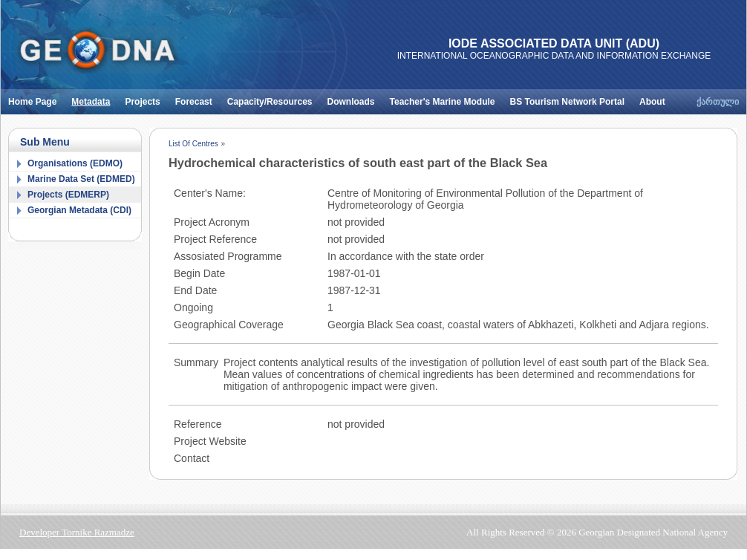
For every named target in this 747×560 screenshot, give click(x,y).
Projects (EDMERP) (68, 195)
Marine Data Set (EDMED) (81, 179)
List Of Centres (193, 144)
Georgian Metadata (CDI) (79, 210)
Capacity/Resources (274, 98)
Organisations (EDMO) (75, 163)
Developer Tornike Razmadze (77, 532)
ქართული (718, 102)
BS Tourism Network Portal (571, 98)
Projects (146, 98)
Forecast (198, 98)
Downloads (355, 98)
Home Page (36, 98)
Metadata (94, 98)
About (656, 98)
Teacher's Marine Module (446, 98)
